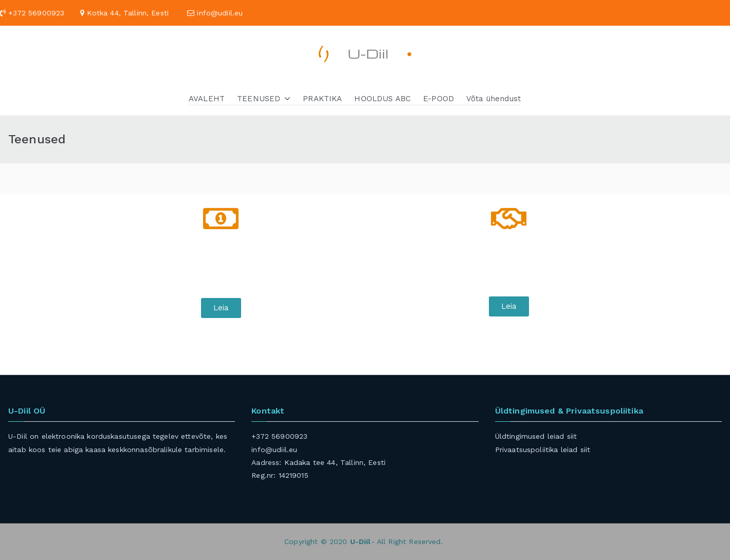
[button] (285, 99)
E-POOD (439, 99)
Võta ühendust (494, 99)
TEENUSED (264, 99)
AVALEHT (207, 99)
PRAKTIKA (322, 99)
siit (572, 436)
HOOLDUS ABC (382, 99)
